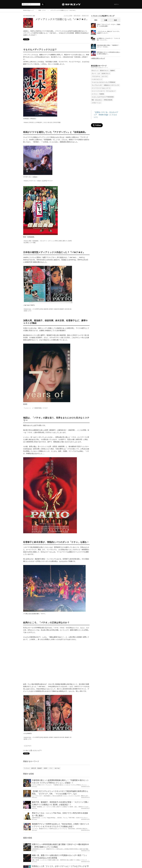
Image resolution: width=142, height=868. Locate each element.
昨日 (96, 20)
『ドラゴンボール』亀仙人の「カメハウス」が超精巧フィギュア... (109, 32)
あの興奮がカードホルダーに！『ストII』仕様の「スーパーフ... (108, 39)
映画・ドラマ (42, 10)
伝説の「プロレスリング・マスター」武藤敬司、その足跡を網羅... (109, 25)
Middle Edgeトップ (28, 10)
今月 (115, 20)
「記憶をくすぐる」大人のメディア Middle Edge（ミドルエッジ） (106, 115)
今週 (106, 20)
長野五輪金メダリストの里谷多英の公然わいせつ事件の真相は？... (109, 53)
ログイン (116, 4)
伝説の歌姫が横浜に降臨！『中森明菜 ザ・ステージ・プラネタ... (108, 46)
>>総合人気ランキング (98, 58)
